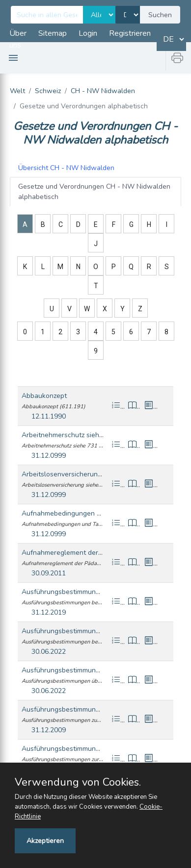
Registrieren (130, 33)
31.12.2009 (49, 730)
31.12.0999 (49, 456)
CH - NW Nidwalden (103, 91)
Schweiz (48, 91)
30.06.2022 (49, 652)
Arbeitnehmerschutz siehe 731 (69, 435)
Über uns (18, 39)
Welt (17, 91)
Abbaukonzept (44, 396)
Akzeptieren (45, 841)
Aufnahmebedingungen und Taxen (76, 513)
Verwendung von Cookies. (78, 782)
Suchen (160, 15)
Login (88, 33)
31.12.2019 (49, 612)
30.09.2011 (49, 573)
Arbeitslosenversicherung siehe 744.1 (81, 474)
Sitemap (53, 33)
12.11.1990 (49, 416)
